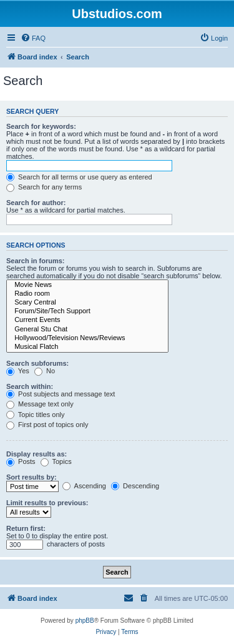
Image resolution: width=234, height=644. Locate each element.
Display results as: (37, 454)
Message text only (40, 404)
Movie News (87, 285)
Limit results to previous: (47, 503)
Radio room (87, 294)
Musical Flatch (87, 347)
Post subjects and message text (61, 394)
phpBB (85, 621)
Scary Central (87, 303)
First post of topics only (47, 425)
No (45, 371)
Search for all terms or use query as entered (79, 177)
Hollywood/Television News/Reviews (87, 338)
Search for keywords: (41, 126)
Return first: (26, 528)
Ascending (84, 486)
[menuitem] (33, 38)
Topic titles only (35, 415)
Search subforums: (37, 363)
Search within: (30, 386)
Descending (135, 486)
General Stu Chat (87, 330)
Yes (18, 371)
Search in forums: (36, 261)
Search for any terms (44, 187)
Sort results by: (32, 477)
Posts (21, 461)
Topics (56, 461)
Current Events (87, 320)
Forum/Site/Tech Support (87, 311)
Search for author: (36, 203)
